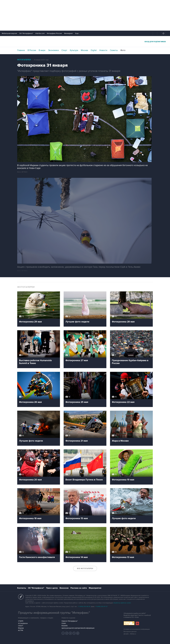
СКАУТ (21, 626)
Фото (123, 50)
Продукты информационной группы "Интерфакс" (54, 613)
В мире (42, 50)
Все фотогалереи (85, 568)
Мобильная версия (9, 33)
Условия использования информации (137, 629)
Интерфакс (85, 41)
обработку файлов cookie (122, 603)
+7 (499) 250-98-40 (84, 607)
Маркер (21, 628)
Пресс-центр (52, 588)
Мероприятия (95, 588)
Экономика (53, 50)
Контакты (22, 588)
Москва (84, 50)
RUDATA (65, 626)
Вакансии (64, 588)
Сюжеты (114, 50)
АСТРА (21, 630)
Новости (103, 50)
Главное (21, 50)
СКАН (64, 623)
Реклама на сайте (79, 588)
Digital (94, 50)
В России (32, 50)
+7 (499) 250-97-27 (101, 607)
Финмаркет (69, 33)
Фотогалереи (24, 60)
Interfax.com (40, 33)
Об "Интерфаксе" (26, 33)
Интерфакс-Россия (54, 33)
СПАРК (21, 621)
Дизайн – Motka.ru (130, 634)
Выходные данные (130, 632)
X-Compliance (23, 623)
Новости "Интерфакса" (70, 621)
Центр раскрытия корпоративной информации (78, 628)
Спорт (64, 50)
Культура (74, 50)
